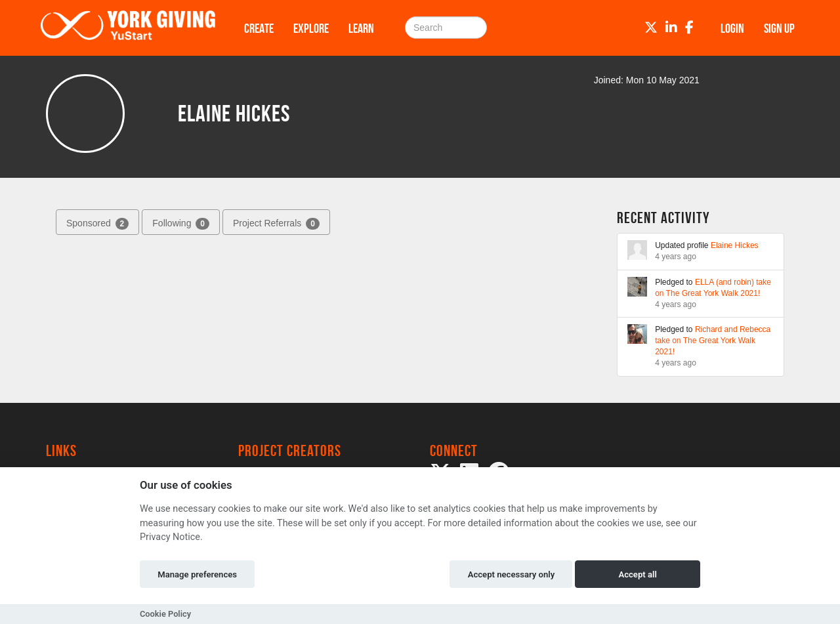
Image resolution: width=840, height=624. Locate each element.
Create (259, 28)
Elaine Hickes (735, 245)
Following (181, 224)
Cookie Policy (165, 614)
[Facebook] (689, 28)
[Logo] (128, 28)
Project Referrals (276, 224)
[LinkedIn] (671, 28)
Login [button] (732, 28)
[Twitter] (651, 28)
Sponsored (97, 224)
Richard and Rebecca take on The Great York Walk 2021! (713, 341)
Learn (361, 28)
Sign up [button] (779, 28)
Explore (311, 28)
